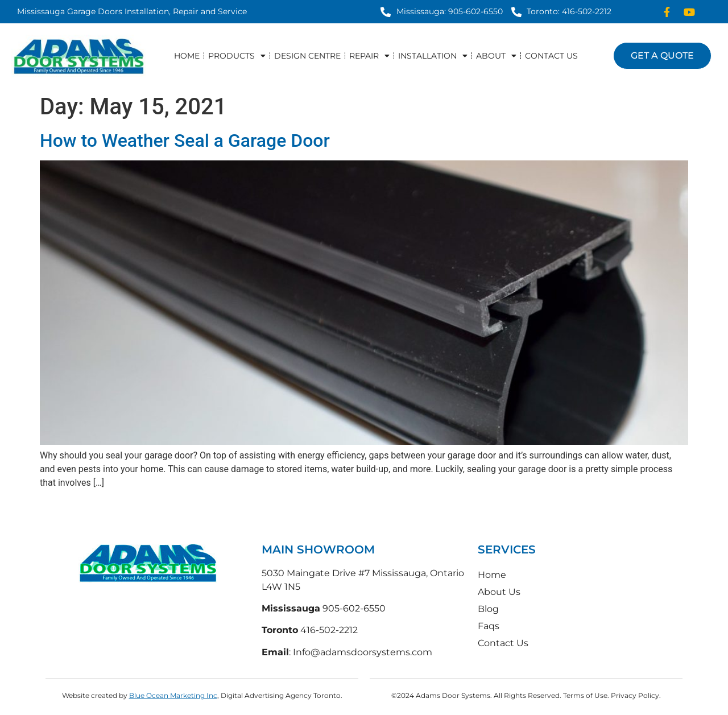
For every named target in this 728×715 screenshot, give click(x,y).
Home (187, 56)
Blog (488, 609)
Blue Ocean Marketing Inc (173, 695)
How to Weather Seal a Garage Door (185, 140)
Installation (433, 56)
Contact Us (551, 56)
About (496, 56)
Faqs (489, 626)
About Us (499, 592)
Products (237, 56)
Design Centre (307, 56)
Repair (369, 56)
